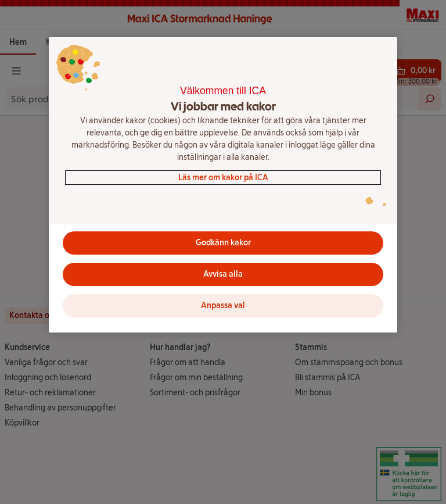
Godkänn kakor (223, 243)
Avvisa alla (223, 274)
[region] (223, 185)
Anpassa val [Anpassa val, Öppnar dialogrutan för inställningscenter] (223, 305)
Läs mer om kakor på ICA (223, 178)
